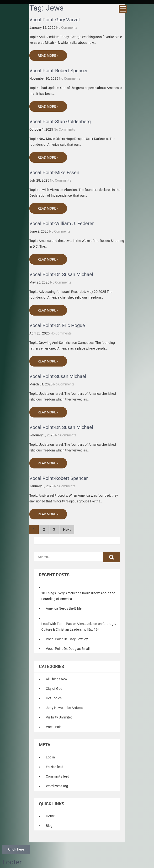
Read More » (48, 56)
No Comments (67, 28)
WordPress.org (57, 786)
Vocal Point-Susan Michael (58, 376)
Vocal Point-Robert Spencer (59, 71)
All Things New (57, 679)
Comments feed (58, 776)
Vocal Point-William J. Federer (62, 223)
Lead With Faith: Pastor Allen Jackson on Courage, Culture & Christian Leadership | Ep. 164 (79, 627)
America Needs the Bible (64, 608)
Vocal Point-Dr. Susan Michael (61, 274)
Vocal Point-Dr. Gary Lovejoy (67, 639)
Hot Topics (54, 698)
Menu (123, 9)
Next (67, 529)
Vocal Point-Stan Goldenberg (60, 122)
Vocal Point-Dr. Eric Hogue (57, 325)
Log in (50, 757)
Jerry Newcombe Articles (64, 708)
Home (50, 816)
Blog (49, 826)
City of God (54, 689)
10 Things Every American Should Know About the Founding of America (78, 596)
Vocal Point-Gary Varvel (55, 20)
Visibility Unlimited (59, 717)
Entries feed (55, 767)
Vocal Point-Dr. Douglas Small (68, 649)
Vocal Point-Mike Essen (54, 172)
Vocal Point (54, 727)
